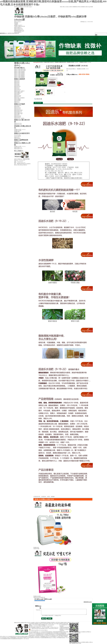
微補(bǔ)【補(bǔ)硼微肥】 (20, 75)
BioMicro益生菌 (17, 136)
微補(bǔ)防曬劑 (17, 100)
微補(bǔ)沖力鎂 (17, 108)
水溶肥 (48, 497)
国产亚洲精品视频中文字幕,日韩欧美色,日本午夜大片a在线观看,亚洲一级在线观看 (49, 632)
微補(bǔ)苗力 (17, 89)
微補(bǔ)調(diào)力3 (18, 113)
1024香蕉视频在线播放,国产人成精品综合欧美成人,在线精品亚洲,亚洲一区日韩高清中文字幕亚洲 (49, 635)
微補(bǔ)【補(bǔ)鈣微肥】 (20, 72)
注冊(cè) (64, 7)
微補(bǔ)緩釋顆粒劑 (21, 140)
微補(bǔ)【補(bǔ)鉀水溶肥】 (20, 71)
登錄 (61, 7)
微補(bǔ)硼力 (17, 85)
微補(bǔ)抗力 (17, 137)
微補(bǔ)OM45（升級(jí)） (20, 91)
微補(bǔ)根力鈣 (17, 109)
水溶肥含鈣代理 (37, 497)
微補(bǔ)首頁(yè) (18, 623)
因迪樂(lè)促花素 (37, 596)
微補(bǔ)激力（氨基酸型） (20, 98)
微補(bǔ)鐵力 (17, 94)
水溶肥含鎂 (44, 497)
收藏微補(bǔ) (75, 7)
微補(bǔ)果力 (17, 83)
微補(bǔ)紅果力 (17, 86)
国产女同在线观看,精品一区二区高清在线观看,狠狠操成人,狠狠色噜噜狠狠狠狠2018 (46, 632)
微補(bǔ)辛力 (17, 101)
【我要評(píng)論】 (48, 599)
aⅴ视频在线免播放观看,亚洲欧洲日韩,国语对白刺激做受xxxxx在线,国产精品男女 (64, 629)
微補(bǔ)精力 (17, 107)
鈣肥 (18, 33)
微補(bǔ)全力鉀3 (18, 96)
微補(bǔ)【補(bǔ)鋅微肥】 (20, 74)
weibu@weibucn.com (21, 163)
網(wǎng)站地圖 (89, 7)
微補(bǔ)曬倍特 (17, 93)
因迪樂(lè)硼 (36, 547)
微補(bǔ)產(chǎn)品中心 (49, 62)
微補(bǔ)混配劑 (17, 99)
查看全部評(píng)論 (88, 602)
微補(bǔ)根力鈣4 (18, 106)
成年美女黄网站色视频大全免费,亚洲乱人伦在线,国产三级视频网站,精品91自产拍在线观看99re (37, 636)
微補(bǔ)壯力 (17, 87)
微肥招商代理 (45, 623)
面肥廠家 (53, 497)
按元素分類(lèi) (19, 68)
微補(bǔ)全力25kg (18, 124)
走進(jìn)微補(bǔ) (61, 623)
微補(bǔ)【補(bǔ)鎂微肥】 (20, 73)
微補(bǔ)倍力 (17, 141)
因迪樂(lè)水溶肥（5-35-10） (20, 146)
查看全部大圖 (39, 99)
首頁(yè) (42, 62)
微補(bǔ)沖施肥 (20, 104)
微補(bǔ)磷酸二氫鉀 (18, 92)
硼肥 (16, 33)
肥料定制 (11, 33)
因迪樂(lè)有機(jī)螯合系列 (61, 62)
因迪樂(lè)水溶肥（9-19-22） (73, 62)
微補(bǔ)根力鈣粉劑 (18, 110)
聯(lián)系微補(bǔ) (82, 7)
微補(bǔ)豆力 (17, 102)
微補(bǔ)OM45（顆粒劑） (20, 118)
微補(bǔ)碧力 (17, 82)
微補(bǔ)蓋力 (17, 84)
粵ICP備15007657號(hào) (55, 624)
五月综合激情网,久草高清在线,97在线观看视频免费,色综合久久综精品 (42, 638)
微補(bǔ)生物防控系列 (22, 133)
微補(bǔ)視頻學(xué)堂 (53, 623)
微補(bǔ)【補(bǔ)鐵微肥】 (20, 76)
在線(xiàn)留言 (69, 7)
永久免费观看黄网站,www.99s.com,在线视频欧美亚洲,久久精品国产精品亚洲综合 (47, 634)
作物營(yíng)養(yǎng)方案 (37, 623)
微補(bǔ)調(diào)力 (18, 111)
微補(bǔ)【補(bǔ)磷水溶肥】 (20, 69)
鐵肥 (9, 33)
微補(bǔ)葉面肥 (20, 79)
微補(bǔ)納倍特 (17, 138)
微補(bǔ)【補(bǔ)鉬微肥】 (20, 77)
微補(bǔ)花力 (17, 81)
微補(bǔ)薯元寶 (17, 90)
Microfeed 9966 (17, 135)
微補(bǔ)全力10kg (18, 123)
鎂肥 (14, 33)
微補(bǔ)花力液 (17, 97)
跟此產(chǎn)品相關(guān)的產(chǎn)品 (44, 499)
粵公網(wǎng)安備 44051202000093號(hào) (38, 630)
